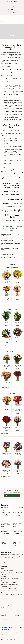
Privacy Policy (4, 633)
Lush (18, 382)
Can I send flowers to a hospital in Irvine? (10, 249)
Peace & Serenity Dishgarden (6, 340)
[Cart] (22, 10)
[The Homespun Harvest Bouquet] (6, 516)
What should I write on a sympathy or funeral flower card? (10, 254)
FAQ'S (3, 580)
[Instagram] (5, 563)
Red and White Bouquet (18, 366)
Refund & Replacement (6, 635)
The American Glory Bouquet (18, 454)
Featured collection (5, 506)
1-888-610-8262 (12, 3)
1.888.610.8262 (5, 607)
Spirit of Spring (6, 281)
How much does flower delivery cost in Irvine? (11, 244)
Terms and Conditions (13, 633)
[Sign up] (22, 620)
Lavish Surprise (6, 382)
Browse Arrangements (12, 496)
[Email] (12, 620)
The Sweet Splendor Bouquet (18, 298)
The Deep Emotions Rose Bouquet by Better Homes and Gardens (18, 409)
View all (21, 507)
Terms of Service (5, 598)
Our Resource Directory (7, 571)
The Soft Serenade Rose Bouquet (6, 407)
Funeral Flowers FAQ (6, 587)
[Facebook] (2, 563)
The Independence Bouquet (6, 471)
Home (3, 21)
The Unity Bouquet (6, 453)
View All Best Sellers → (7, 303)
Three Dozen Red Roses (6, 428)
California (7, 21)
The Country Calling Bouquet (6, 298)
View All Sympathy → (6, 346)
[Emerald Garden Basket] (18, 535)
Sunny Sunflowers (18, 281)
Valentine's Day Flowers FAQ (8, 589)
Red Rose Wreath (18, 340)
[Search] (19, 10)
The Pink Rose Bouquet (18, 428)
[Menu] (2, 10)
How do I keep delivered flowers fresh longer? (10, 258)
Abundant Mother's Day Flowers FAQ (11, 578)
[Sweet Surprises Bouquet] (18, 516)
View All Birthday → (6, 387)
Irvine (12, 21)
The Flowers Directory (12, 10)
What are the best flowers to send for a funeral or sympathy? (11, 240)
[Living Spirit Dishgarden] (6, 535)
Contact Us (5, 609)
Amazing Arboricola (6, 323)
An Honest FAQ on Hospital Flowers (10, 585)
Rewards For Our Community (9, 583)
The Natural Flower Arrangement (6, 366)
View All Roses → (5, 434)
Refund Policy (5, 576)
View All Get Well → (6, 476)
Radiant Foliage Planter (18, 323)
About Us (4, 569)
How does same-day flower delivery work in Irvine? (11, 235)
